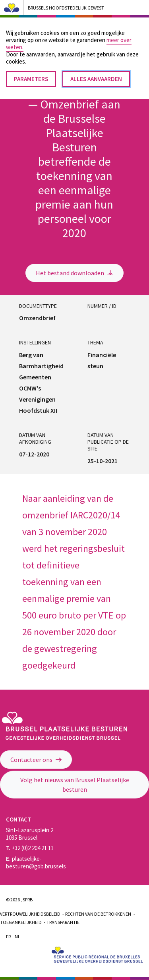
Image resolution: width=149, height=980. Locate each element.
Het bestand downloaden (74, 273)
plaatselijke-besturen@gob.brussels (36, 862)
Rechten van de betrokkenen (98, 914)
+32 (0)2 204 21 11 (30, 848)
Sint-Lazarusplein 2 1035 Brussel (30, 834)
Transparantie (63, 922)
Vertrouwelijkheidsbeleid (30, 914)
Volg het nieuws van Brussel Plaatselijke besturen (75, 785)
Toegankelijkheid (21, 922)
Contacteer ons (36, 760)
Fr (8, 937)
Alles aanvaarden (96, 72)
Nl (17, 937)
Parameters (31, 72)
